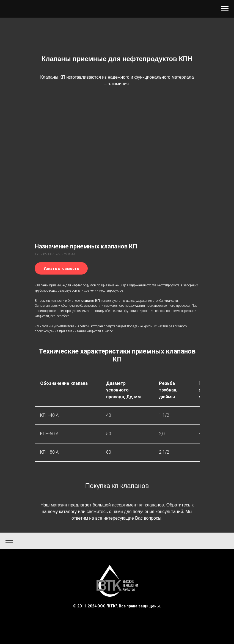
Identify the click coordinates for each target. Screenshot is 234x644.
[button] (61, 268)
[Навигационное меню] (225, 9)
